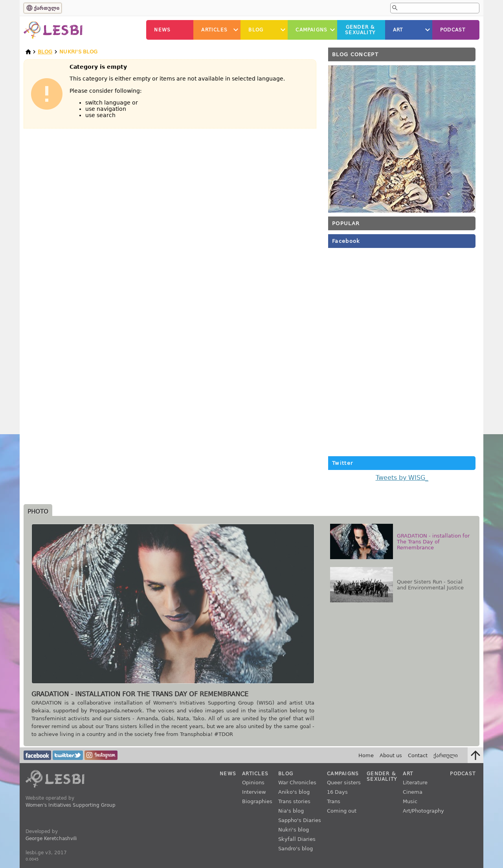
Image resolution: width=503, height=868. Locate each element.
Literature (415, 783)
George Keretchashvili (51, 839)
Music (410, 801)
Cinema (413, 792)
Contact (418, 755)
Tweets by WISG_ (402, 478)
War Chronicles (297, 783)
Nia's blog (291, 811)
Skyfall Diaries (297, 839)
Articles (214, 30)
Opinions (253, 783)
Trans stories (294, 801)
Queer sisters (344, 783)
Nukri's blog (294, 830)
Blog (256, 30)
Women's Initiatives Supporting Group (71, 805)
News (162, 30)
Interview (254, 792)
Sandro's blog (296, 849)
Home (366, 755)
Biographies (257, 801)
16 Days (337, 792)
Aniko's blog (294, 792)
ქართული (47, 8)
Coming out (342, 811)
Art (398, 30)
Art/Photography (423, 811)
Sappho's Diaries (300, 820)
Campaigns (311, 30)
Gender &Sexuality (360, 30)
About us (391, 755)
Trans (334, 801)
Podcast (453, 30)
